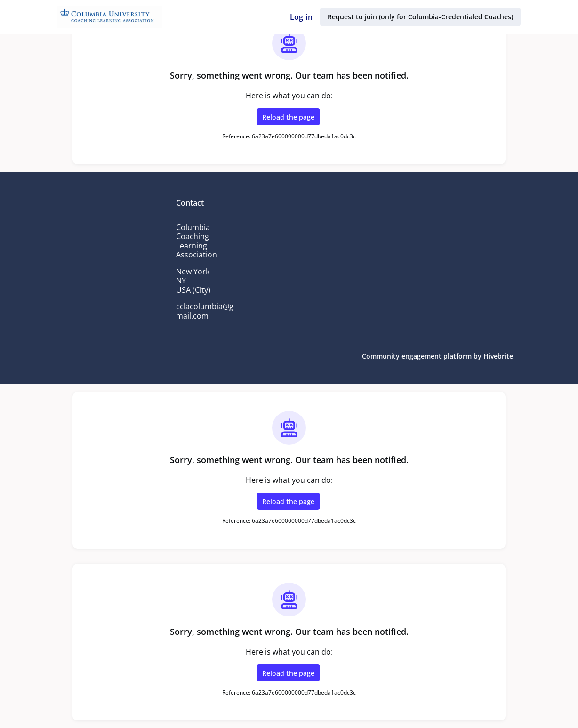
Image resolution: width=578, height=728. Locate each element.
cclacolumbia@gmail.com (205, 311)
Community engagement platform (419, 356)
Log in (303, 17)
